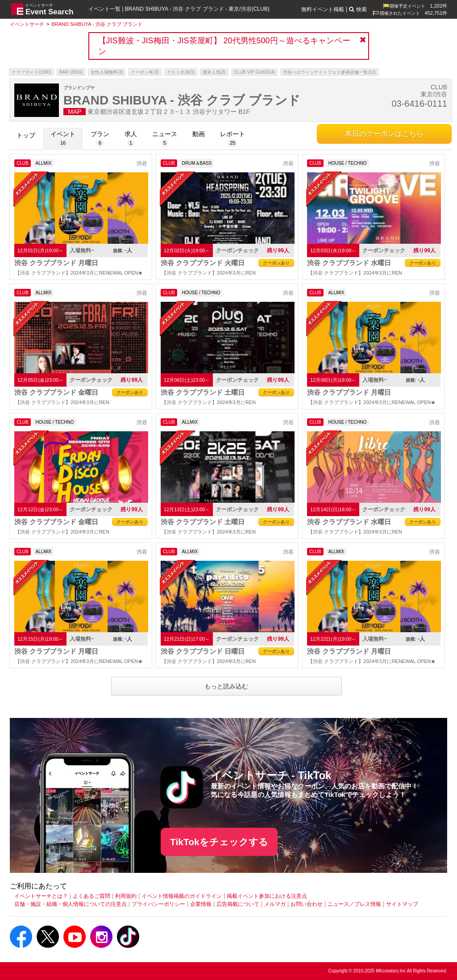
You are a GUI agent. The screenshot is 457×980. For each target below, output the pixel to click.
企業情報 (201, 904)
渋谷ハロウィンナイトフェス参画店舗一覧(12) (329, 72)
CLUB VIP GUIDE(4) (254, 72)
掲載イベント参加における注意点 (267, 896)
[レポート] (233, 139)
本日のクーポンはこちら (384, 134)
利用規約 (126, 896)
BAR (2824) (71, 72)
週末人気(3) (214, 72)
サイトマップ (402, 904)
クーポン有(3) (145, 72)
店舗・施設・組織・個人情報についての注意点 (71, 904)
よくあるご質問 (91, 896)
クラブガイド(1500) (31, 72)
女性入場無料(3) (107, 72)
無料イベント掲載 (323, 9)
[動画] (199, 139)
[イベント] (63, 139)
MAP (75, 112)
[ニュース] (165, 139)
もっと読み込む (226, 686)
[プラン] (100, 139)
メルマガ (275, 904)
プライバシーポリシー (158, 904)
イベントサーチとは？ (41, 896)
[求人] (131, 139)
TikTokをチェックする (219, 842)
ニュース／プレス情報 (354, 904)
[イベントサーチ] (27, 24)
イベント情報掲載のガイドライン (182, 896)
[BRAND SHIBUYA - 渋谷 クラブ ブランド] (97, 24)
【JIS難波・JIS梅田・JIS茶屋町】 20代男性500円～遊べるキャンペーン (224, 46)
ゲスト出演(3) (181, 72)
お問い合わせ (307, 904)
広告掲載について (238, 904)
